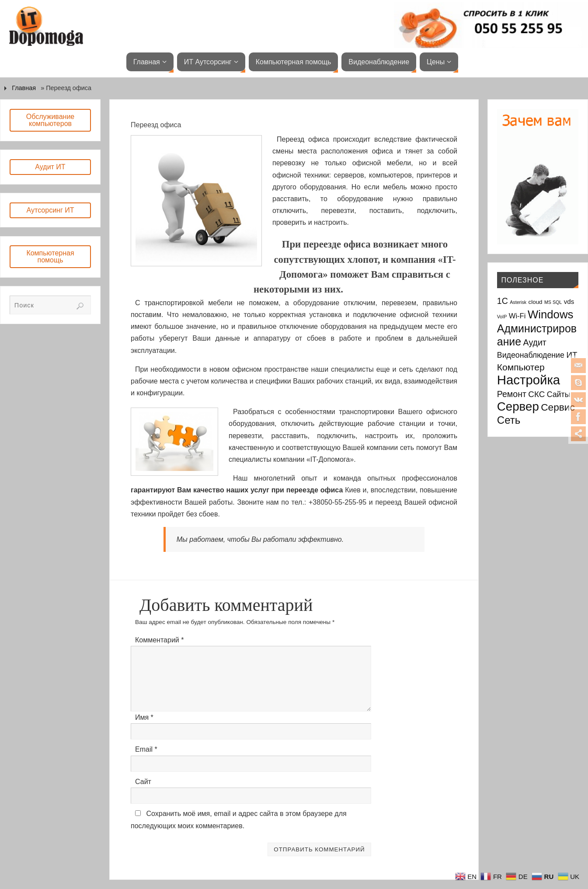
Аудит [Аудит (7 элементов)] (535, 342)
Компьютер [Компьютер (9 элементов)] (521, 367)
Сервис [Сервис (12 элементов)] (558, 407)
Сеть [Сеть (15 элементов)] (509, 420)
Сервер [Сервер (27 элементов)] (518, 406)
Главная (24, 88)
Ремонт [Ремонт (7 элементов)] (512, 394)
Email (146, 749)
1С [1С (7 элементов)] (503, 301)
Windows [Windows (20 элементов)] (551, 314)
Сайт (143, 782)
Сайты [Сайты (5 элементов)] (559, 394)
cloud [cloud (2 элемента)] (536, 302)
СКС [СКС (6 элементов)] (536, 394)
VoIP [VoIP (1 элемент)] (502, 317)
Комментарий (159, 640)
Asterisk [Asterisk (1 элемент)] (518, 302)
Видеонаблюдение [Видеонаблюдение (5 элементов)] (531, 355)
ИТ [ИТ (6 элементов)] (572, 355)
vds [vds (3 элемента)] (569, 302)
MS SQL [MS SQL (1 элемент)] (553, 302)
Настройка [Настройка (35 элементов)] (529, 380)
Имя (144, 717)
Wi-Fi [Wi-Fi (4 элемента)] (517, 316)
